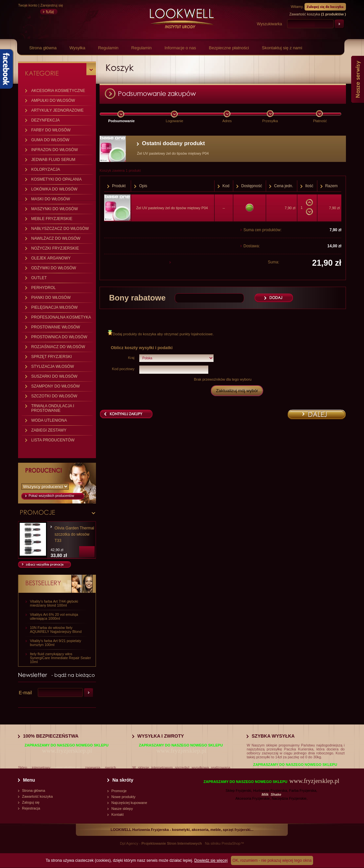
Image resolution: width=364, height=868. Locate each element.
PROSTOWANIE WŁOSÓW (56, 327)
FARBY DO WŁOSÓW (51, 130)
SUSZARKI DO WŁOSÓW (54, 376)
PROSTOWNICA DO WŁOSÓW (59, 337)
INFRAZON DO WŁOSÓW (55, 150)
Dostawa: (252, 246)
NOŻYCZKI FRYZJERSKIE (55, 248)
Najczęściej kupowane (129, 803)
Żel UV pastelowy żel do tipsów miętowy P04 (172, 208)
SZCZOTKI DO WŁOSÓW (54, 396)
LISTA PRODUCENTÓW (53, 440)
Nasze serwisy (358, 79)
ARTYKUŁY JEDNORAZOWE (57, 110)
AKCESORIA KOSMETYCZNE (58, 91)
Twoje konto (28, 5)
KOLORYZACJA (46, 169)
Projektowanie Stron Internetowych (172, 843)
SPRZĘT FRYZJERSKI (52, 357)
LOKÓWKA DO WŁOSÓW (54, 189)
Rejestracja (31, 808)
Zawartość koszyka (37, 796)
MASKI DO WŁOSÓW (51, 199)
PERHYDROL (44, 288)
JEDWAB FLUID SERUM (53, 160)
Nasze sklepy (122, 809)
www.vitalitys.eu (68, 768)
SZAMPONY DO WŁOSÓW (56, 386)
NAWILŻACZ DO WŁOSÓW (56, 238)
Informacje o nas (180, 48)
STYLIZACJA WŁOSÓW (53, 367)
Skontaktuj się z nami (282, 48)
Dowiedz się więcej (211, 860)
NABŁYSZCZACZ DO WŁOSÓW (60, 229)
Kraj (131, 358)
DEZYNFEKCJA (45, 120)
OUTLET (39, 278)
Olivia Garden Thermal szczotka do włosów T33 (74, 534)
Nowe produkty (123, 797)
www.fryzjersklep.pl (67, 751)
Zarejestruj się (52, 5)
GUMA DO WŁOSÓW (50, 140)
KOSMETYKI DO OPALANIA (57, 179)
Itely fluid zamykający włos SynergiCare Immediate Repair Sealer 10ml (60, 658)
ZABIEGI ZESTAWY (49, 430)
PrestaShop (231, 843)
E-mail (25, 693)
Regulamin (108, 48)
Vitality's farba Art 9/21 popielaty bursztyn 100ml (56, 643)
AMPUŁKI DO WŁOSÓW (53, 100)
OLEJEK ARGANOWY (51, 258)
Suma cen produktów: (262, 230)
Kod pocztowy (123, 369)
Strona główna (43, 48)
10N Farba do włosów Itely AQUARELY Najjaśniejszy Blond (56, 630)
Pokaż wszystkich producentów (51, 496)
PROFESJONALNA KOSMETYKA (61, 317)
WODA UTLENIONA (49, 420)
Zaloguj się (31, 802)
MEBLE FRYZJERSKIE (52, 219)
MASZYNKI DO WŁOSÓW (55, 209)
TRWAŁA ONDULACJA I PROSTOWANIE (53, 408)
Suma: (273, 262)
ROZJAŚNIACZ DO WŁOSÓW (58, 347)
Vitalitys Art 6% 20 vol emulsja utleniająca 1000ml (54, 616)
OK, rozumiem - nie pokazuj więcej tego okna (272, 860)
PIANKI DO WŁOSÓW (51, 298)
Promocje (119, 791)
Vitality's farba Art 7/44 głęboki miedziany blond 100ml (54, 603)
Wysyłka (77, 48)
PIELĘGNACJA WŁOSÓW (54, 307)
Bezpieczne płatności (229, 48)
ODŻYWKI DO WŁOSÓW (54, 268)
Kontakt (117, 814)
